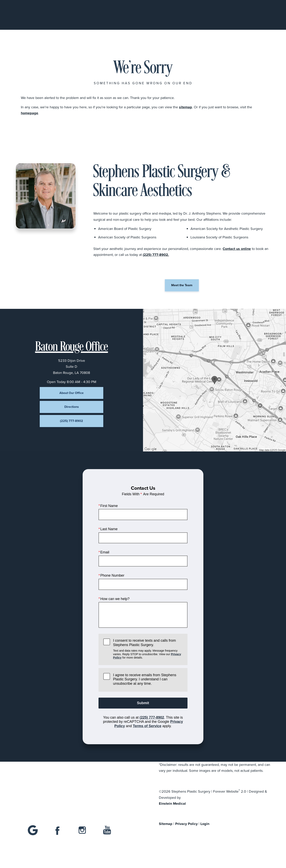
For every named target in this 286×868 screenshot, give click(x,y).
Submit (143, 703)
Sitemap (166, 824)
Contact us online (237, 249)
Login (205, 824)
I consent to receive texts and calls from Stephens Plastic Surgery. (148, 649)
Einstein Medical (172, 804)
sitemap (186, 107)
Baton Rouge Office (72, 347)
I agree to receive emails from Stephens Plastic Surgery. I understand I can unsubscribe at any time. (145, 679)
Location (213, 15)
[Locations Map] (214, 380)
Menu (260, 15)
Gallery (158, 15)
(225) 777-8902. (156, 255)
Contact (236, 15)
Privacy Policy (186, 824)
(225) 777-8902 (152, 717)
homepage (29, 113)
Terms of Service (147, 726)
